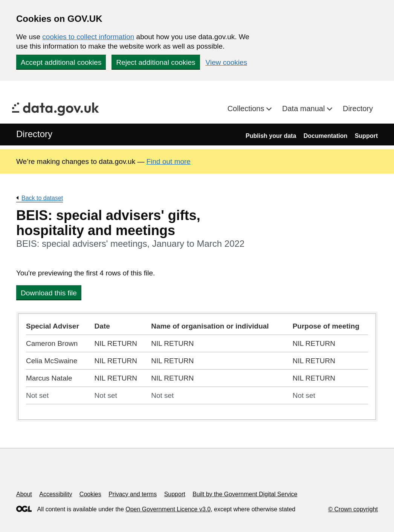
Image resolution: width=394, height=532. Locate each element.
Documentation (325, 136)
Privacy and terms (133, 494)
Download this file (49, 293)
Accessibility (56, 494)
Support (366, 136)
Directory (358, 109)
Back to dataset (42, 198)
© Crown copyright (353, 509)
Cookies (90, 494)
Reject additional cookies (156, 62)
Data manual (305, 109)
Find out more (169, 161)
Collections (247, 109)
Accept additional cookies (61, 62)
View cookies (227, 62)
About (24, 494)
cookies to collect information (88, 37)
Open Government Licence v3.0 (168, 509)
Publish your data (271, 136)
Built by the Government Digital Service (245, 494)
